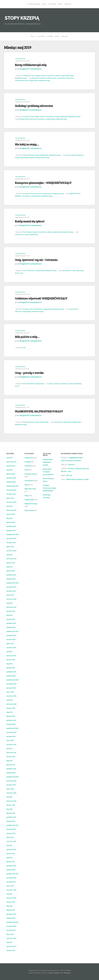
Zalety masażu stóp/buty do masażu (48, 462)
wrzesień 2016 (11, 878)
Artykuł (27, 462)
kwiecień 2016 (11, 898)
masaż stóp (70, 78)
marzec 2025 (11, 466)
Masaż (58, 76)
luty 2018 (9, 809)
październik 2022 (12, 583)
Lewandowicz (62, 78)
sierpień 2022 (11, 591)
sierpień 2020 (11, 688)
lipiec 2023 (10, 546)
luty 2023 (9, 567)
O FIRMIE (50, 36)
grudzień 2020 (11, 672)
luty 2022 (9, 615)
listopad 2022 (11, 579)
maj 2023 (9, 555)
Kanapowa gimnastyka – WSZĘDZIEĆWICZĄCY (43, 183)
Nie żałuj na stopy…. (27, 144)
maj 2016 (9, 894)
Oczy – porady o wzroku (29, 373)
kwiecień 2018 (11, 801)
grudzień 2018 (11, 769)
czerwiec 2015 (11, 938)
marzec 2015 (11, 950)
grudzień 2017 (11, 817)
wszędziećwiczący (44, 80)
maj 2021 (9, 651)
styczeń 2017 (11, 862)
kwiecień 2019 (11, 752)
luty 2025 (9, 470)
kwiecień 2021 (11, 656)
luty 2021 (9, 664)
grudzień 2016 (11, 866)
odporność (18, 311)
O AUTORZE (52, 4)
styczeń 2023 (11, 571)
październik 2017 (12, 825)
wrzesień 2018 (11, 781)
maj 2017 (9, 845)
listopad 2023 (11, 530)
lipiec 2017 (10, 837)
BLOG (44, 4)
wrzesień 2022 (11, 587)
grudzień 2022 (11, 575)
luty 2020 (9, 712)
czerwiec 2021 (11, 647)
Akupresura (27, 76)
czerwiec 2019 (11, 744)
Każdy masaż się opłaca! (30, 221)
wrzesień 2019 (11, 732)
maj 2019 (9, 748)
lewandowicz (51, 76)
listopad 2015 (11, 918)
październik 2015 (12, 922)
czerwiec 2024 (11, 502)
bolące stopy (70, 155)
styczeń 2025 (11, 474)
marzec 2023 (11, 563)
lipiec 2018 (10, 789)
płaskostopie (68, 422)
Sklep (60, 4)
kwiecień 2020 (11, 704)
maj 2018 (9, 797)
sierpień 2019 (11, 736)
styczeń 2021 (11, 668)
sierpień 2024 (11, 494)
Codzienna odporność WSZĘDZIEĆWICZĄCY (41, 298)
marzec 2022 (11, 611)
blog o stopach (54, 384)
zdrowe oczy (19, 273)
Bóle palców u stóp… (27, 337)
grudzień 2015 (11, 914)
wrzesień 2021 (11, 635)
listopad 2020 (11, 676)
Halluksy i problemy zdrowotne (34, 106)
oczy (73, 270)
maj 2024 (9, 506)
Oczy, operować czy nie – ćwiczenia (36, 260)
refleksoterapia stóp (22, 80)
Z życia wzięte (29, 510)
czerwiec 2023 (11, 551)
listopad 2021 (11, 627)
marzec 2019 (11, 757)
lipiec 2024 (10, 498)
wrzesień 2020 (11, 684)
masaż (27, 234)
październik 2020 (12, 680)
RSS (61, 973)
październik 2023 (12, 534)
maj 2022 (9, 603)
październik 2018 (12, 777)
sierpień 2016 (11, 882)
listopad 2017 (11, 821)
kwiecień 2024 (11, 510)
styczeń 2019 (11, 765)
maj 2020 (9, 700)
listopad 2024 (11, 482)
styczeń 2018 (11, 813)
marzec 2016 (11, 902)
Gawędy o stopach (40, 76)
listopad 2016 (11, 870)
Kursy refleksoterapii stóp (31, 65)
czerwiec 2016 (11, 890)
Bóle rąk (69, 475)
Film (32, 76)
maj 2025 (9, 458)
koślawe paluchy (30, 119)
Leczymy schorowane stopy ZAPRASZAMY (49, 488)
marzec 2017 (11, 853)
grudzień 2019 (11, 720)
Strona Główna (34, 4)
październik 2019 (12, 728)
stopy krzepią (69, 76)
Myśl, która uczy (30, 489)
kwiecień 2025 (11, 462)
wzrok (17, 386)
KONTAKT (68, 4)
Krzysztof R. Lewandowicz (31, 69)
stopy (63, 76)
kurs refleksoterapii (50, 78)
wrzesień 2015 (11, 926)
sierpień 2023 (11, 542)
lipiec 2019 (10, 740)
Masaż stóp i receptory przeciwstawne (48, 472)
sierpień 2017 (11, 833)
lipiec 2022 (10, 595)
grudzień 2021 (11, 623)
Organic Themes (54, 973)
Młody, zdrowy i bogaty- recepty (77, 479)
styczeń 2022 (11, 619)
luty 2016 (9, 906)
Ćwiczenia (26, 116)
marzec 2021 (11, 660)
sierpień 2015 (11, 930)
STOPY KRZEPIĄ (22, 18)
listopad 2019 (11, 724)
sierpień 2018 (11, 785)
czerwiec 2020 (11, 696)
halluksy (21, 119)
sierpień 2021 (11, 639)
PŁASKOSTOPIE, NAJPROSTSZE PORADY (39, 411)
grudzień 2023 (11, 526)
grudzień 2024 (11, 478)
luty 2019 (9, 761)
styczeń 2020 (11, 716)
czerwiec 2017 (11, 841)
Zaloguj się (67, 973)
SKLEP (57, 36)
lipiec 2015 (10, 934)
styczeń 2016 (11, 910)
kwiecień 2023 (11, 559)
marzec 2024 (11, 514)
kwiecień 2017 (11, 849)
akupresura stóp (37, 78)
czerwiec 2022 (11, 599)
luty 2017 (9, 858)
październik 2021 (12, 631)
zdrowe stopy (45, 158)
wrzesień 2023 (11, 538)
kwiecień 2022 (11, 607)
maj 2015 (9, 942)
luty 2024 (9, 518)
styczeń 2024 (11, 522)
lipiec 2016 (10, 886)
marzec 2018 (11, 805)
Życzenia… (72, 464)
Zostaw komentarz (20, 59)
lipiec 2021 (10, 643)
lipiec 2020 (10, 692)
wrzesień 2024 (11, 490)
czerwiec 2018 (11, 793)
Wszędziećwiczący (21, 78)
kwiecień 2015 (11, 946)
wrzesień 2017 (11, 829)
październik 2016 (12, 874)
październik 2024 (12, 486)
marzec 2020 (11, 708)
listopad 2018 (11, 773)
